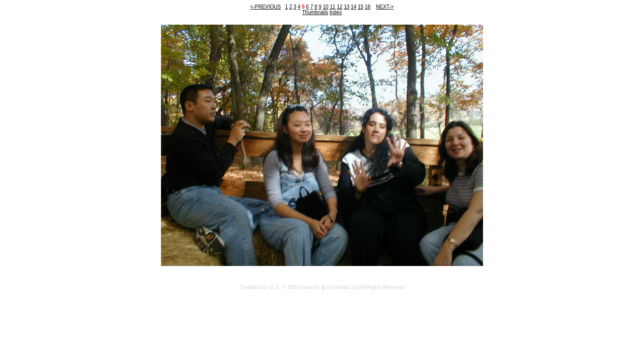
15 (360, 7)
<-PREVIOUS (265, 7)
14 (353, 7)
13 (346, 7)
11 (333, 7)
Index (336, 12)
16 (368, 7)
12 (339, 7)
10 (326, 7)
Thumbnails (315, 12)
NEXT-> (385, 7)
